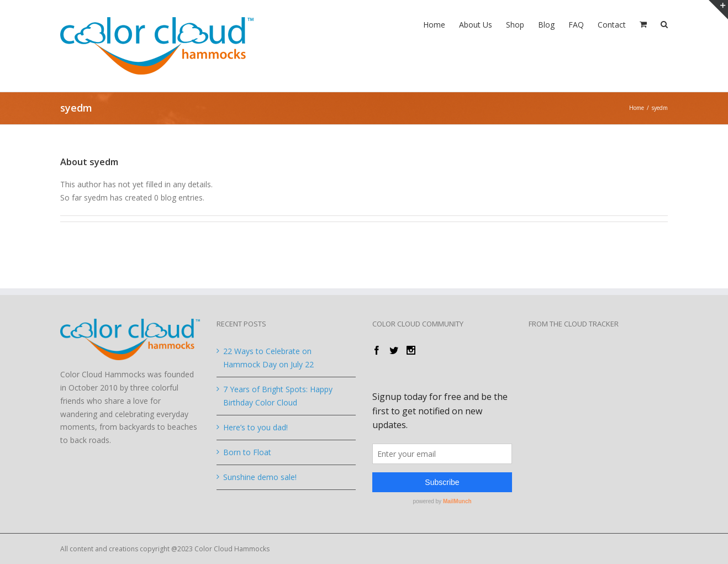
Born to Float (247, 452)
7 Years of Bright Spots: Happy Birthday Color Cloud (278, 396)
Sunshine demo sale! (260, 477)
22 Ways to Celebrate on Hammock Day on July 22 (268, 358)
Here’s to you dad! (255, 427)
